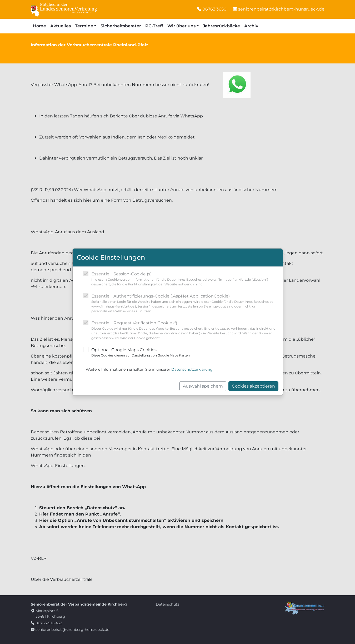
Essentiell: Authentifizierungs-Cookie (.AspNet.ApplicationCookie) (185, 304)
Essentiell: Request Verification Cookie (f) (185, 330)
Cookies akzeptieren (253, 386)
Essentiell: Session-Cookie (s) (185, 279)
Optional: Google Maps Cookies (141, 353)
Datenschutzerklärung (192, 369)
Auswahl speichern (203, 386)
